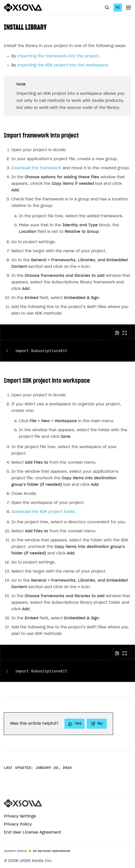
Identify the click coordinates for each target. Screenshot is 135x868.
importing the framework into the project (58, 56)
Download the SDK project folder (43, 512)
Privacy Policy (18, 824)
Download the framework (36, 168)
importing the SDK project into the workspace (63, 65)
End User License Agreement (33, 832)
